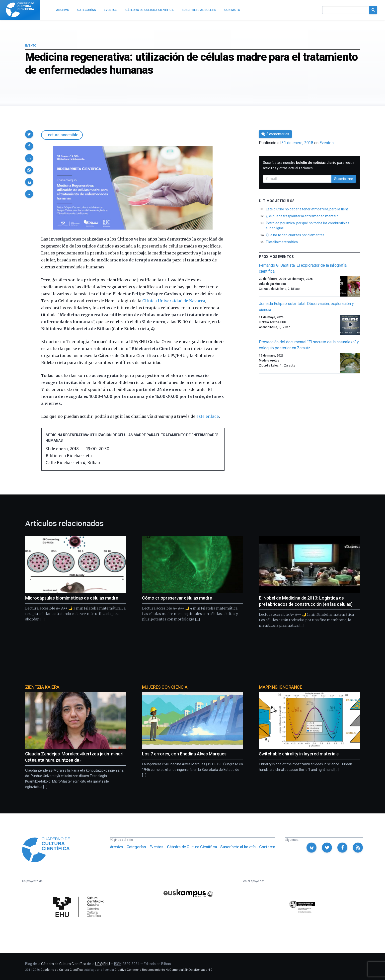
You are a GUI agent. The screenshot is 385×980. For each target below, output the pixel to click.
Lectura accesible (62, 135)
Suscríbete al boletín (238, 847)
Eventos (327, 143)
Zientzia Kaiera (42, 687)
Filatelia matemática (282, 242)
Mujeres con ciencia (165, 687)
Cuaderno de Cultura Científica (62, 970)
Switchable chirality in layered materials (299, 754)
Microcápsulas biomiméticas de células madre (72, 598)
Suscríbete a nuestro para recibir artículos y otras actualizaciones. (309, 165)
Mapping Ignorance (280, 687)
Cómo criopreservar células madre (177, 598)
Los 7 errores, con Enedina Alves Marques (184, 754)
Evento (31, 46)
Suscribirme (344, 179)
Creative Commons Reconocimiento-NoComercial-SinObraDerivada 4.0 (163, 970)
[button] (29, 134)
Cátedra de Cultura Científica (192, 847)
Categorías (136, 847)
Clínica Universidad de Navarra (174, 301)
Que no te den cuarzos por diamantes (295, 235)
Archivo (116, 847)
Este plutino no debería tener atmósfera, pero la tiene (307, 209)
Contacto (267, 847)
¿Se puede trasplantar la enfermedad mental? (302, 216)
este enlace (208, 416)
